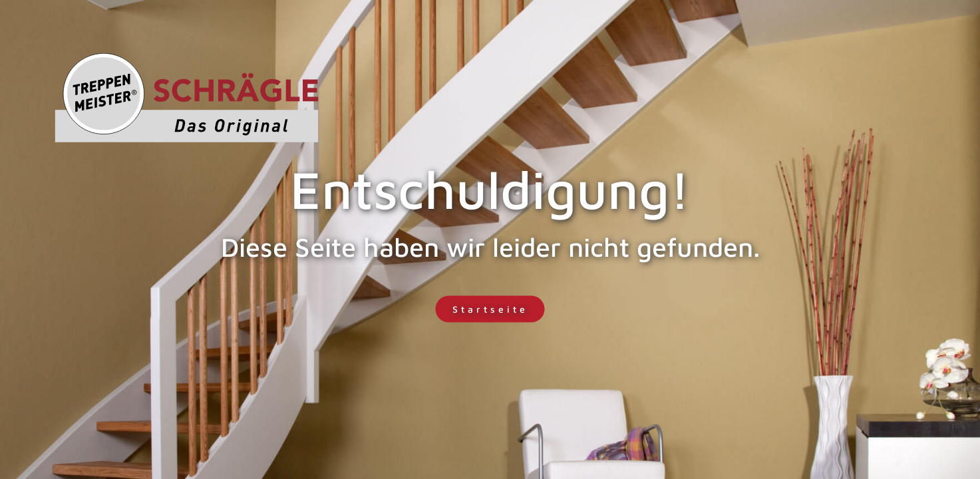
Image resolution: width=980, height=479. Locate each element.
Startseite (490, 309)
